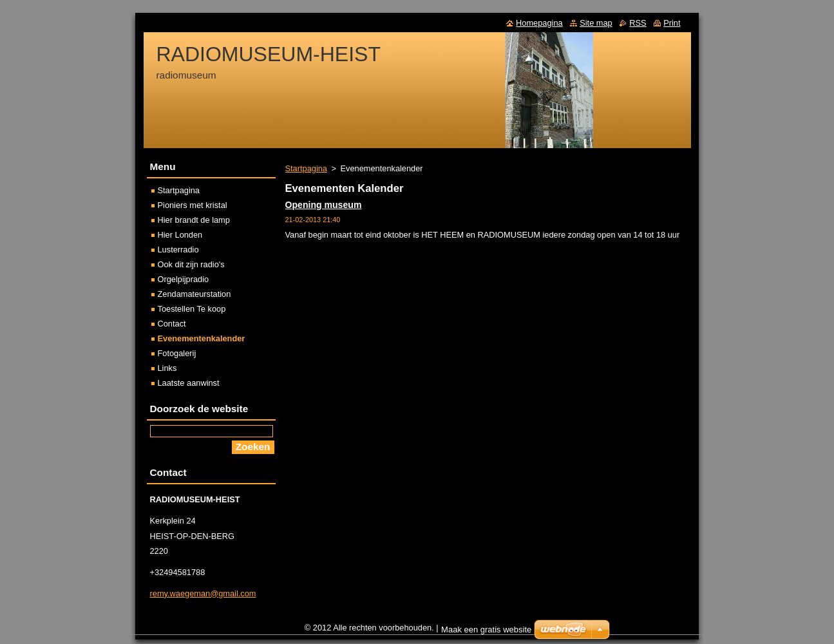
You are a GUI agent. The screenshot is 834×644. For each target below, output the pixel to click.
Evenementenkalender (202, 338)
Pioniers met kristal (193, 205)
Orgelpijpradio (184, 279)
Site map (596, 23)
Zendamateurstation (194, 294)
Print (672, 23)
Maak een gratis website (486, 633)
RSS (638, 23)
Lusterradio (178, 250)
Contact (172, 324)
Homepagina (539, 23)
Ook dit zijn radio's (191, 264)
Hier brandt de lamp (194, 220)
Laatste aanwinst (189, 383)
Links (167, 368)
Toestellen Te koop (192, 309)
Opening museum (324, 205)
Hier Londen (180, 235)
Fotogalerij (177, 353)
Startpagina (306, 168)
